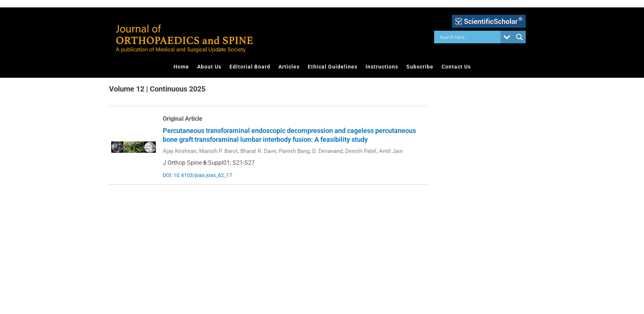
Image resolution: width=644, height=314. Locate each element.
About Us (209, 67)
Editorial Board (250, 67)
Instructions (382, 67)
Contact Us (456, 67)
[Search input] (469, 37)
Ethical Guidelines (333, 67)
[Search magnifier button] (519, 37)
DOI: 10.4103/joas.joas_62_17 (197, 175)
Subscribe (420, 67)
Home (181, 67)
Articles (289, 67)
